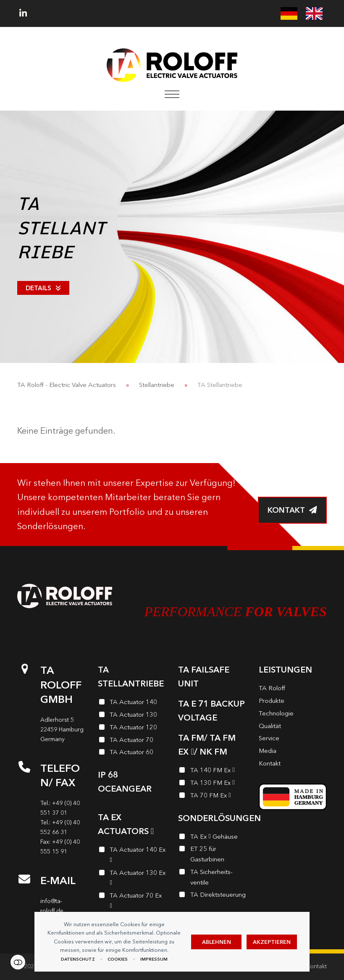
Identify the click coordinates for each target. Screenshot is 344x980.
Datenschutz (78, 959)
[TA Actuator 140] (132, 703)
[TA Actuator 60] (132, 753)
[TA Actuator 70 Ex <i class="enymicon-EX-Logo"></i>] (132, 902)
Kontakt (317, 966)
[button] (172, 94)
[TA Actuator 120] (132, 728)
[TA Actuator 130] (132, 716)
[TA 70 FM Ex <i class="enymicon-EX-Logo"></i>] (212, 797)
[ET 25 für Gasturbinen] (212, 855)
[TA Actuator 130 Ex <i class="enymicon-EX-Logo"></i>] (132, 879)
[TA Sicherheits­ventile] (212, 878)
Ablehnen (217, 942)
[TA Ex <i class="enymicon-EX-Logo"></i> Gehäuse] (212, 838)
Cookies (118, 959)
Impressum (154, 959)
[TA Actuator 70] (132, 741)
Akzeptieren (272, 942)
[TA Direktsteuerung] (212, 896)
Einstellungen (18, 962)
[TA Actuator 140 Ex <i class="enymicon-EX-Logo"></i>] (132, 856)
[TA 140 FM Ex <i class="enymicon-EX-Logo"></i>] (212, 771)
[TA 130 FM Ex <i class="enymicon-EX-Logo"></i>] (212, 784)
